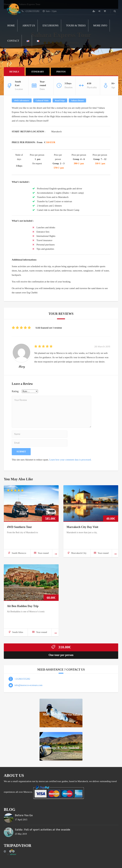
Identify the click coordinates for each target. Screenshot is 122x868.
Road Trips (60, 100)
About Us (29, 25)
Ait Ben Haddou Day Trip (23, 606)
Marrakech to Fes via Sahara (63, 714)
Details (14, 72)
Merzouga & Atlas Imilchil (61, 748)
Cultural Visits (42, 100)
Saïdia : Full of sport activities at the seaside (43, 830)
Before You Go (24, 815)
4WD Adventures (22, 100)
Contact (13, 41)
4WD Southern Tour (19, 527)
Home (11, 25)
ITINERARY (38, 72)
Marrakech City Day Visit (82, 527)
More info (100, 25)
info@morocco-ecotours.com (28, 685)
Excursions (51, 25)
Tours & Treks (76, 25)
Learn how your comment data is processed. (70, 460)
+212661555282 (22, 679)
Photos (61, 72)
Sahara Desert (77, 100)
